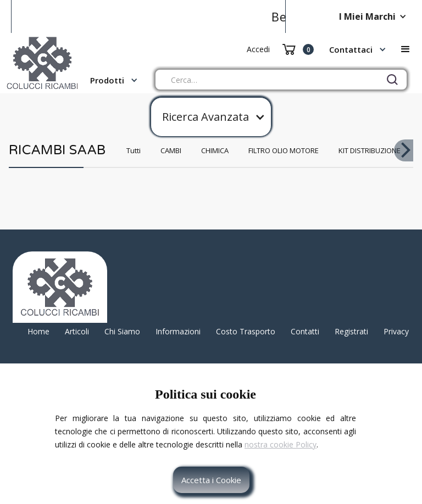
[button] (376, 16)
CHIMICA (215, 150)
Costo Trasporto (246, 331)
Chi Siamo (122, 331)
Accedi (258, 49)
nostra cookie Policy (281, 444)
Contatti (305, 331)
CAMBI (171, 150)
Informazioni (178, 331)
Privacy (396, 331)
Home (38, 331)
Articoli (77, 331)
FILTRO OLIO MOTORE (284, 150)
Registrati (351, 331)
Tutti (134, 150)
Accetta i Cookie (211, 480)
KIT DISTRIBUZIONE (370, 150)
